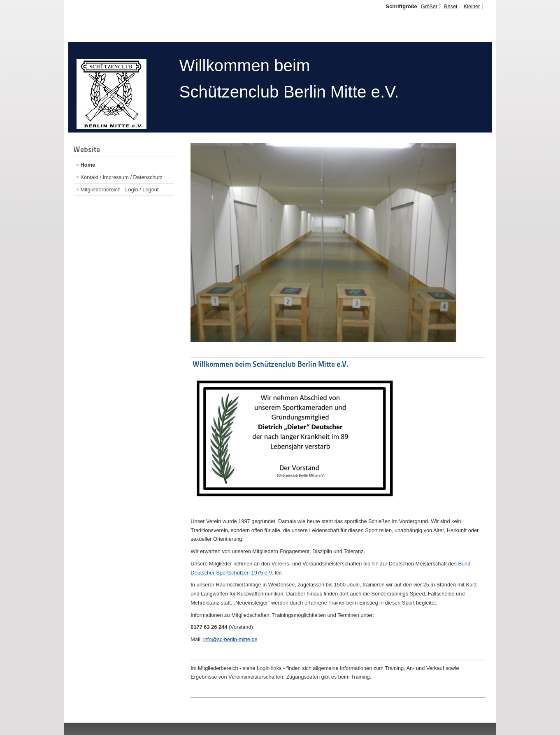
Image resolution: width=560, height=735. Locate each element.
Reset (450, 6)
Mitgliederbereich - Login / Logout (120, 190)
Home (88, 165)
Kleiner (472, 6)
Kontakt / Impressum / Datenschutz (122, 177)
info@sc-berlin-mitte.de (230, 639)
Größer (429, 6)
